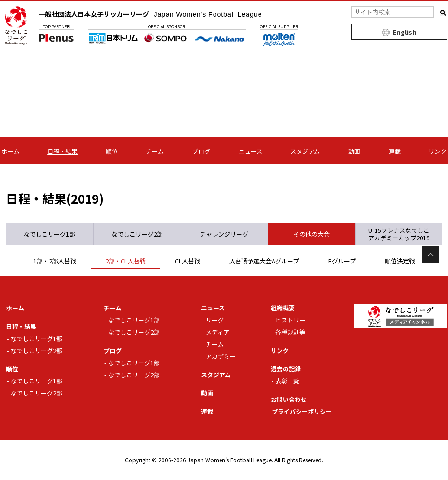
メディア (218, 332)
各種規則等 (290, 332)
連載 (395, 151)
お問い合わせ (289, 399)
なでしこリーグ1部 (36, 339)
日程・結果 (62, 151)
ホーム (10, 151)
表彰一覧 (287, 381)
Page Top (431, 254)
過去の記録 (286, 369)
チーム (155, 151)
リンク (438, 151)
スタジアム (305, 151)
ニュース (250, 151)
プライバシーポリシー (302, 411)
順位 (112, 151)
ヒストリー (290, 320)
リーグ (215, 320)
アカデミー (221, 356)
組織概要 (283, 308)
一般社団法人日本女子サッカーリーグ (150, 14)
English (405, 32)
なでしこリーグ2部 (36, 351)
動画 (354, 151)
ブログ (201, 151)
